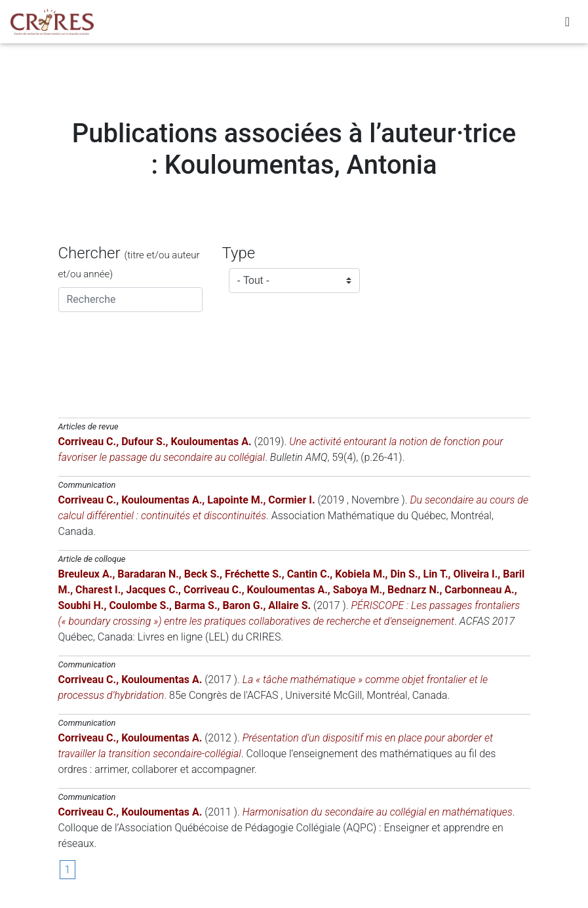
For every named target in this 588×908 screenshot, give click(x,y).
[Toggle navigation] (567, 24)
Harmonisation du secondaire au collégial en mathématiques (378, 812)
